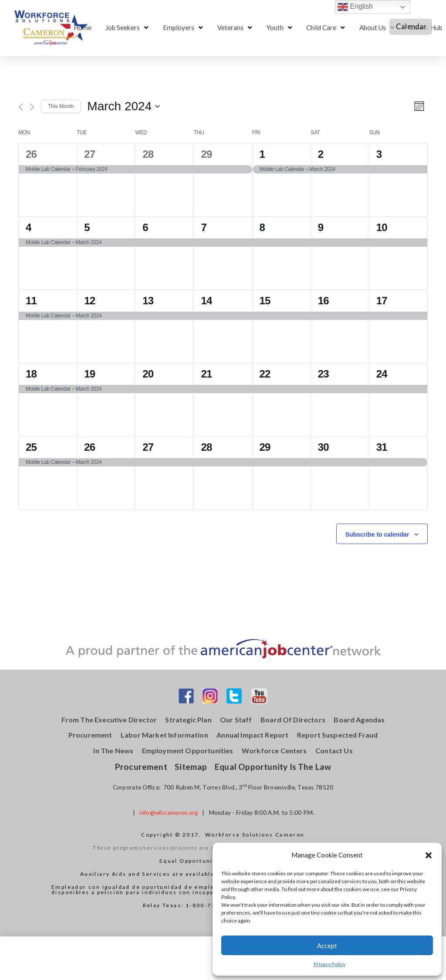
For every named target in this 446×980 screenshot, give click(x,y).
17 (382, 301)
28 (148, 154)
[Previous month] (21, 107)
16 (323, 301)
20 (148, 374)
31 (382, 447)
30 (323, 447)
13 (148, 301)
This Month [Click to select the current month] (61, 106)
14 (206, 301)
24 (382, 374)
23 (323, 374)
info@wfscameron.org (169, 813)
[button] (429, 855)
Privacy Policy (329, 964)
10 (382, 227)
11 (31, 301)
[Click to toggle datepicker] (123, 106)
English (355, 7)
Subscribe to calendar (377, 534)
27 (90, 154)
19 (90, 374)
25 (31, 447)
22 (265, 374)
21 (206, 374)
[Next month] (32, 107)
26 (31, 154)
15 (265, 301)
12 (90, 301)
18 (31, 374)
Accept (327, 946)
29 (206, 154)
